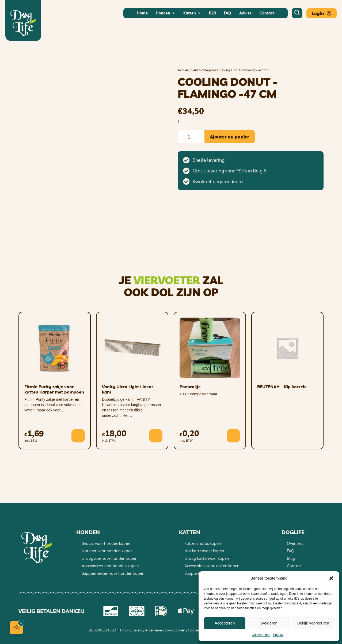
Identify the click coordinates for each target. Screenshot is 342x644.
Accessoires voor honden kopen (110, 566)
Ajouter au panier (230, 137)
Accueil (183, 70)
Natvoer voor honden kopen (107, 551)
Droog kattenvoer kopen (207, 558)
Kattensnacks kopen (203, 543)
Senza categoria (204, 70)
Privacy (278, 635)
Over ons (295, 543)
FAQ (291, 551)
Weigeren (269, 623)
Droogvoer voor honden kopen (110, 558)
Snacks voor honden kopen (106, 543)
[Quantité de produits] (191, 137)
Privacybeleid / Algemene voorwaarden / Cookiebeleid (164, 630)
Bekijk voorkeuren (313, 623)
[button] (331, 578)
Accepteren (225, 623)
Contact (294, 566)
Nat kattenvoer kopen (204, 551)
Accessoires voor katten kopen (212, 566)
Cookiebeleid (261, 635)
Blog (291, 558)
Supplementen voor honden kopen (113, 573)
